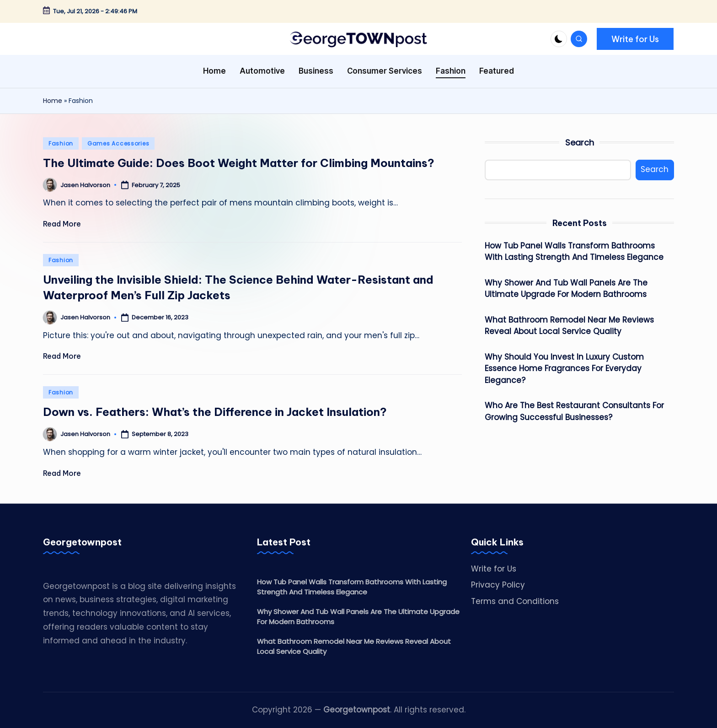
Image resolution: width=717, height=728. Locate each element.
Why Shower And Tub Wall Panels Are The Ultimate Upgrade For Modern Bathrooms (566, 289)
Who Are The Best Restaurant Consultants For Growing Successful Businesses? (574, 411)
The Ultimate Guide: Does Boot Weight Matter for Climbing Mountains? (239, 163)
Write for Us (494, 569)
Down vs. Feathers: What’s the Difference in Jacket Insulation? (215, 412)
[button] (635, 39)
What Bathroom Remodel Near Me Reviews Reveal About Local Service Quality (569, 326)
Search (580, 143)
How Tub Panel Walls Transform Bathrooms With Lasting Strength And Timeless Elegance (574, 252)
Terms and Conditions (515, 601)
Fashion (61, 143)
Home (53, 101)
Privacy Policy (498, 585)
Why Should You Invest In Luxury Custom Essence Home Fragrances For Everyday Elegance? (564, 369)
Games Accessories (118, 143)
